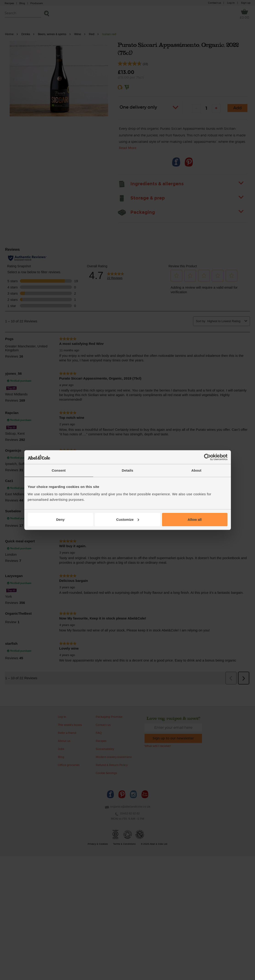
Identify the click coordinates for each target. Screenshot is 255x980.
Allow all (195, 519)
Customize (128, 519)
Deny (60, 519)
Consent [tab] (59, 470)
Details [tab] (128, 470)
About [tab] (196, 470)
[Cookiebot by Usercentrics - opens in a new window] (207, 457)
